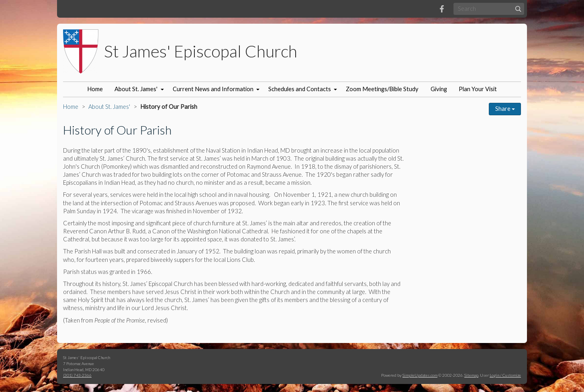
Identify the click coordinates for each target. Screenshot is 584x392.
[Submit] (518, 9)
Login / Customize (505, 375)
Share (505, 109)
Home (95, 89)
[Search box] (489, 9)
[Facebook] (442, 9)
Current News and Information (213, 89)
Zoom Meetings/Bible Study (382, 89)
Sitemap (471, 375)
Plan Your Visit (478, 89)
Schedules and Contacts (300, 89)
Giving (439, 89)
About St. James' (136, 89)
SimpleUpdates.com (420, 375)
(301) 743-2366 (77, 375)
